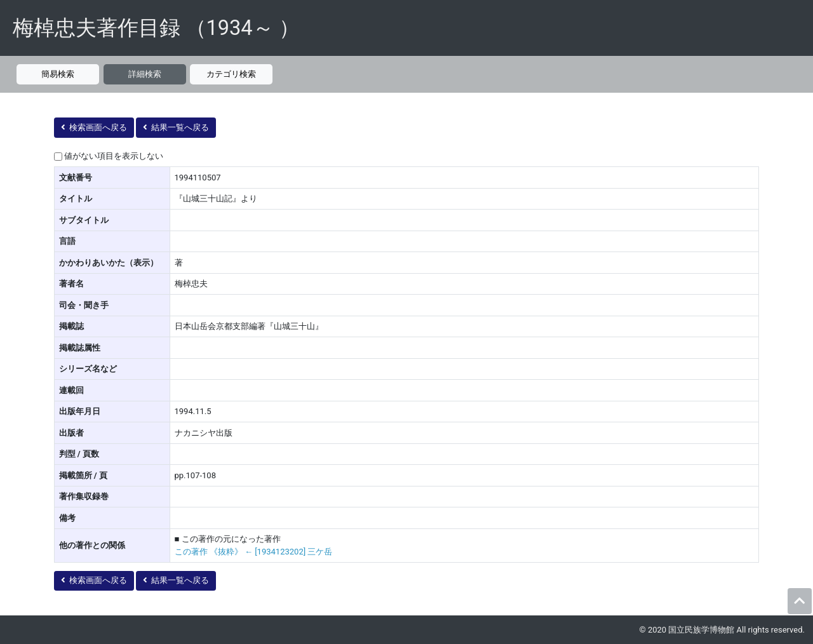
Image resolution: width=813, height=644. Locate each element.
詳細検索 (145, 74)
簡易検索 (58, 74)
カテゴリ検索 (231, 74)
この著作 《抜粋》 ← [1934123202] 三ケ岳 (254, 552)
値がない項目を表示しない (114, 156)
